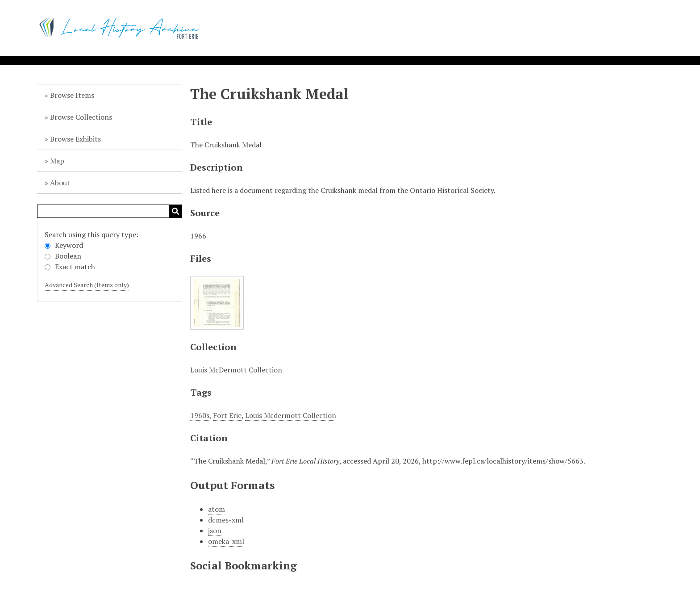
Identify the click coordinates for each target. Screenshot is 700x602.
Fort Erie (227, 415)
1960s (200, 415)
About (60, 183)
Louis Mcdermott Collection (291, 415)
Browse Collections (81, 117)
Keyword (64, 245)
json (215, 531)
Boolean (63, 256)
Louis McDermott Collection (236, 370)
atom (217, 509)
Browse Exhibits (75, 139)
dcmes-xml (226, 520)
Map (57, 161)
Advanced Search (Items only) (87, 285)
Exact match (70, 267)
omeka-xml (226, 541)
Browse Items (72, 95)
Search (175, 211)
